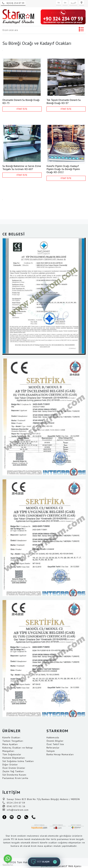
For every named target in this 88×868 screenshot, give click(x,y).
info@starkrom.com (15, 810)
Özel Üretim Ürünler (14, 768)
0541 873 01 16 (14, 806)
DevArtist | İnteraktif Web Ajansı (61, 866)
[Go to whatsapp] (8, 859)
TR (59, 3)
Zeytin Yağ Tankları (13, 771)
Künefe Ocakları (11, 737)
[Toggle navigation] (81, 30)
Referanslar (53, 748)
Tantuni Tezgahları (13, 741)
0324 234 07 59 (14, 803)
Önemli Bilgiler (55, 741)
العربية (73, 3)
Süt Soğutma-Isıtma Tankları (18, 761)
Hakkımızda (53, 737)
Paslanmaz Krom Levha (15, 778)
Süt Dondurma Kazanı (14, 775)
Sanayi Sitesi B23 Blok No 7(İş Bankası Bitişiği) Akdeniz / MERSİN (41, 799)
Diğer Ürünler (10, 765)
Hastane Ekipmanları (14, 758)
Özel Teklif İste (55, 744)
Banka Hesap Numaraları (60, 754)
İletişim (51, 751)
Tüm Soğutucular (12, 754)
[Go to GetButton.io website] (8, 865)
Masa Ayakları (10, 744)
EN (65, 3)
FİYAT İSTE (22, 109)
